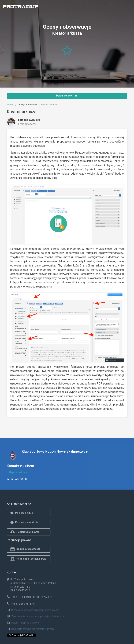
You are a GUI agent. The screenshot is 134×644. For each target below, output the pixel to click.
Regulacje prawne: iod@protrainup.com (33, 629)
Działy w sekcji (67, 96)
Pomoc (10, 105)
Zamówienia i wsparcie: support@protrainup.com (38, 616)
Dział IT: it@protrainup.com (26, 623)
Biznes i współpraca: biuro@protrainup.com (35, 610)
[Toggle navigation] (129, 8)
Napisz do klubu (18, 472)
